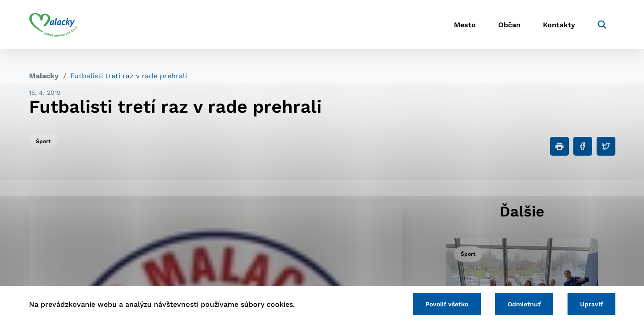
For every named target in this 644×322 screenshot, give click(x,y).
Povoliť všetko (447, 304)
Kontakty (559, 25)
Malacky (44, 76)
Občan (509, 25)
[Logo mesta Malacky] (53, 25)
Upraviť (591, 304)
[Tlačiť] (559, 146)
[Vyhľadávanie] (602, 25)
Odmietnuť (524, 304)
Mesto (465, 25)
